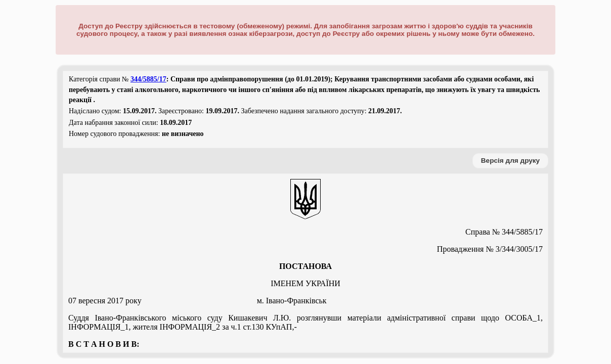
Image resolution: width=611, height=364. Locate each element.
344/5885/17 (148, 79)
